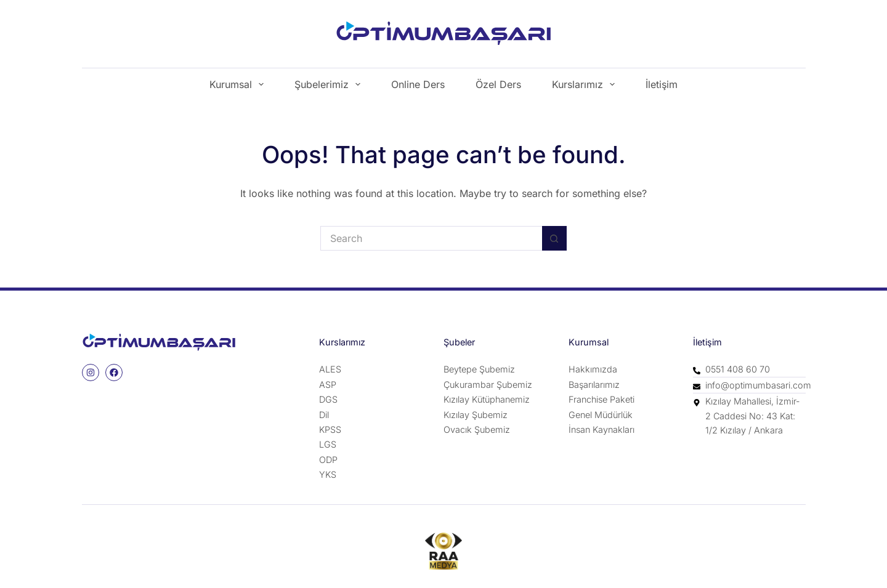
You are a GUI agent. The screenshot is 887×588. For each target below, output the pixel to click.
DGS (328, 399)
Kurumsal (239, 84)
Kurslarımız (586, 84)
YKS (328, 474)
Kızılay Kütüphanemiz (487, 399)
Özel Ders (498, 84)
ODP (328, 460)
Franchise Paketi (601, 399)
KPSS (330, 429)
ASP (328, 385)
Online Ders (418, 84)
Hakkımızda (593, 369)
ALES (330, 369)
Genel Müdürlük (601, 415)
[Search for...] (431, 238)
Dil (324, 415)
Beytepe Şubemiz (479, 369)
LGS (328, 444)
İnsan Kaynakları (601, 429)
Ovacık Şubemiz (477, 429)
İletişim (662, 84)
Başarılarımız (594, 385)
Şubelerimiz (330, 84)
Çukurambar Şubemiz (488, 385)
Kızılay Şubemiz (476, 415)
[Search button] (554, 238)
